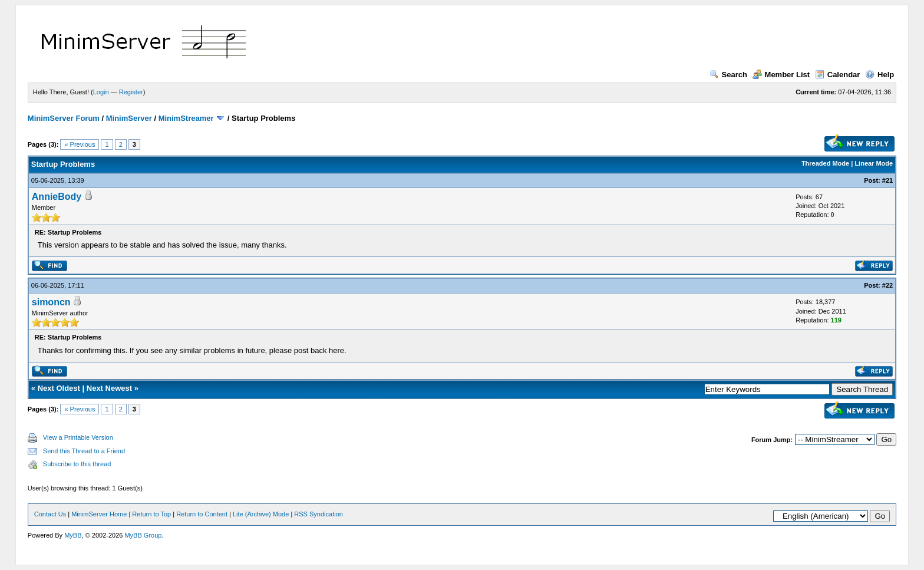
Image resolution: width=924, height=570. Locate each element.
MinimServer (129, 118)
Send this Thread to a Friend (84, 451)
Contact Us (50, 514)
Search (728, 75)
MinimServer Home (99, 514)
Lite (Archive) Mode (261, 514)
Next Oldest (59, 388)
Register (131, 92)
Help (880, 75)
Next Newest (109, 388)
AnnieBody (57, 197)
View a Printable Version (78, 437)
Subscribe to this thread (77, 464)
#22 (887, 285)
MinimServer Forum (64, 118)
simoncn (51, 302)
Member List (781, 75)
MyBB (73, 535)
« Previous (80, 144)
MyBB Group (143, 535)
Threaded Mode (825, 163)
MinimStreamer (186, 118)
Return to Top (151, 514)
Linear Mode (874, 163)
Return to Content (202, 514)
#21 (887, 180)
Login (101, 92)
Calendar (838, 75)
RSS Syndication (319, 514)
